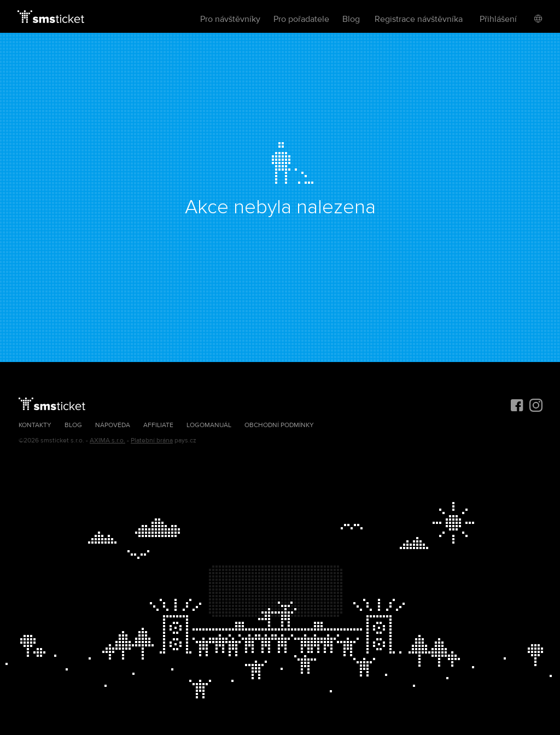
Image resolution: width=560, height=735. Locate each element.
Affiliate (158, 425)
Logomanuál (209, 425)
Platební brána (152, 441)
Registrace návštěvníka (419, 19)
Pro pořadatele (301, 19)
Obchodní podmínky (279, 425)
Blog (351, 19)
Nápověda (113, 425)
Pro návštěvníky (230, 19)
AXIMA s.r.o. (107, 441)
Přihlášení (498, 19)
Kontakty (35, 425)
